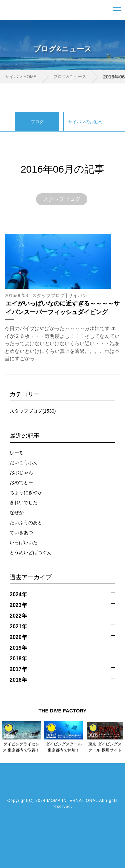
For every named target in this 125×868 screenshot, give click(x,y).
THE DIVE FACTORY (62, 711)
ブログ (37, 122)
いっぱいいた (24, 542)
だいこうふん (24, 462)
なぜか (17, 512)
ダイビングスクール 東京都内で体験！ (64, 747)
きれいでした (24, 502)
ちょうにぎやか (26, 492)
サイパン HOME (21, 77)
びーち (17, 452)
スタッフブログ (62, 199)
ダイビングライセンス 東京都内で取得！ (21, 747)
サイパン (78, 295)
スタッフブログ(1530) (33, 411)
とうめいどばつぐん (31, 553)
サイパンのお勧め (85, 122)
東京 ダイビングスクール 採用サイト (105, 747)
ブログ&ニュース (70, 77)
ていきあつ (21, 532)
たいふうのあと (26, 522)
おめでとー (21, 482)
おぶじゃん (21, 472)
